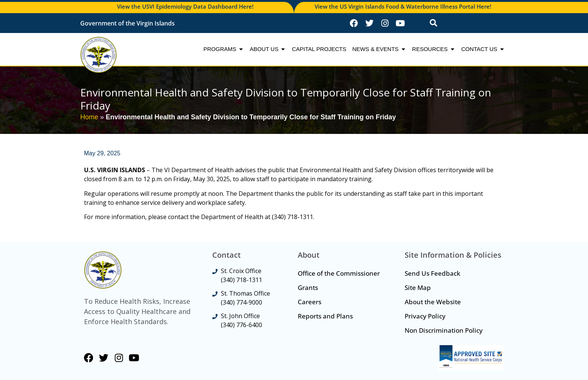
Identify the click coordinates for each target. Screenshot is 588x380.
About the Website (433, 302)
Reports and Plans (325, 316)
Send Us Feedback (432, 273)
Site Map (418, 288)
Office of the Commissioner (339, 273)
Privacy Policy (425, 316)
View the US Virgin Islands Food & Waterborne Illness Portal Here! (403, 6)
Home (89, 117)
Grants (308, 288)
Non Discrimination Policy (444, 330)
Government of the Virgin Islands (127, 23)
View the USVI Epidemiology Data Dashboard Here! (185, 6)
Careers (310, 302)
